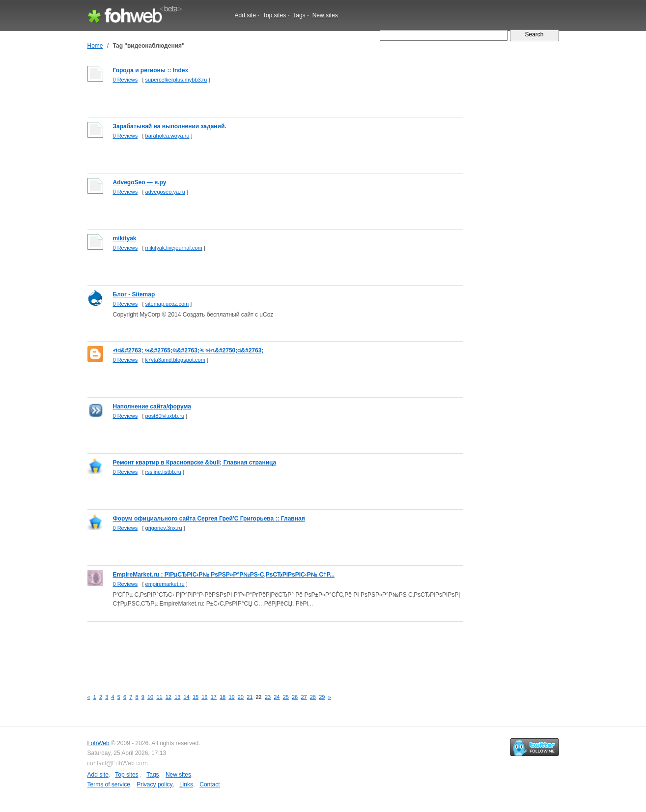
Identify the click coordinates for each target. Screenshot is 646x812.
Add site (245, 15)
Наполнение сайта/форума (152, 406)
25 (286, 697)
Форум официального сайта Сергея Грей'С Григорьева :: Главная (209, 519)
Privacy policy (154, 784)
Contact (210, 784)
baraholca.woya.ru (168, 136)
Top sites (274, 15)
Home (95, 46)
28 (313, 697)
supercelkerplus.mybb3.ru (176, 80)
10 (150, 697)
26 (295, 697)
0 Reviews (126, 80)
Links (186, 784)
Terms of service (109, 784)
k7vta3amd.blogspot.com (175, 360)
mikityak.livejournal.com (174, 248)
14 (187, 697)
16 (204, 697)
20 (241, 697)
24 (277, 697)
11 (159, 697)
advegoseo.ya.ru (165, 192)
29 (322, 697)
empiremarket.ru (165, 584)
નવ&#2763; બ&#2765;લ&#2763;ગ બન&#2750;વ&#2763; (188, 350)
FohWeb (98, 743)
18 (223, 697)
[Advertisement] (266, 650)
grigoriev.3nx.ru (164, 528)
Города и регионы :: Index (151, 70)
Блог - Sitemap (134, 294)
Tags (299, 15)
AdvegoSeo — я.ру (140, 182)
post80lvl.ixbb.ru (165, 416)
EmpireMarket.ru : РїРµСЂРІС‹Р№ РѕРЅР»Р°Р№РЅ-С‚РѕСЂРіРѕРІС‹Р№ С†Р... (224, 575)
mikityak (125, 238)
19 (231, 697)
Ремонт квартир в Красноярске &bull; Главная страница (195, 463)
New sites (325, 15)
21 (250, 697)
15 (196, 697)
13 (177, 697)
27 (304, 697)
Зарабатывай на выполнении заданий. (170, 126)
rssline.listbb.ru (163, 472)
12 (169, 697)
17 (214, 697)
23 (268, 697)
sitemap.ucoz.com (167, 304)
